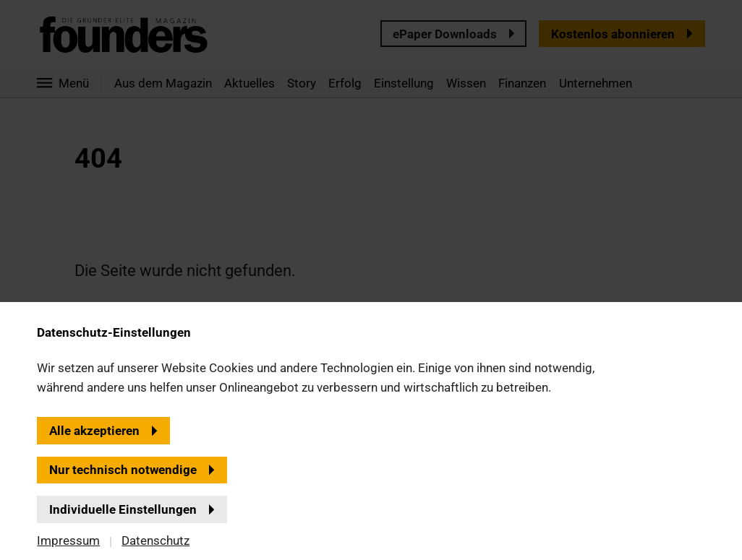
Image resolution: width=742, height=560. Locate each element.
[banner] (371, 280)
